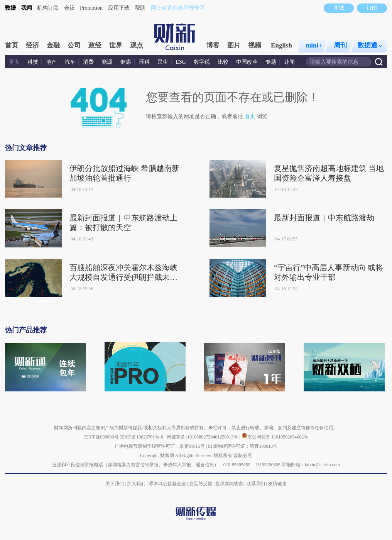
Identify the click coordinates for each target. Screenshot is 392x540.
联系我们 (256, 484)
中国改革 (247, 62)
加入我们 (136, 484)
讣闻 (289, 62)
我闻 (27, 8)
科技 (33, 62)
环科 (144, 62)
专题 (271, 62)
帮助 (140, 8)
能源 (108, 62)
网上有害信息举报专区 (178, 8)
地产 (51, 62)
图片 (234, 45)
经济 (32, 45)
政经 (95, 45)
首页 (12, 45)
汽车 (70, 62)
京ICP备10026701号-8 (142, 437)
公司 (74, 45)
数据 (10, 8)
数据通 (370, 45)
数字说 (202, 62)
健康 (126, 62)
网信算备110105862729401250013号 (203, 437)
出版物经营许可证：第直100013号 (243, 446)
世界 (116, 45)
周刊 (340, 45)
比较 (223, 62)
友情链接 (277, 484)
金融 (53, 45)
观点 (137, 45)
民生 (163, 62)
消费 (88, 62)
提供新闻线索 (229, 484)
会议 (69, 8)
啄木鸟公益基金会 (168, 484)
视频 (255, 45)
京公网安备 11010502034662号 (275, 437)
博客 (213, 45)
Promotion (91, 8)
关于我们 (115, 484)
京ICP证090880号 (101, 437)
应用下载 (119, 8)
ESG (181, 62)
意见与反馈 (201, 484)
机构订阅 (48, 8)
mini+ (314, 45)
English (281, 45)
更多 (14, 62)
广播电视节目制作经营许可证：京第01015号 (160, 446)
